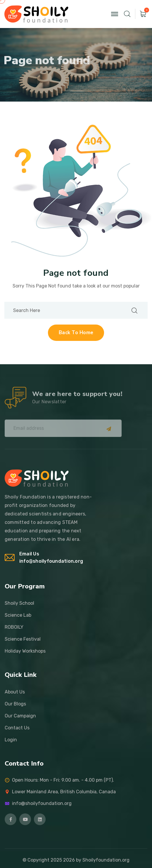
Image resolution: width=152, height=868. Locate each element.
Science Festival (23, 639)
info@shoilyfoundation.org (51, 561)
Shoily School (19, 603)
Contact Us (17, 728)
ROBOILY (14, 627)
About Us (15, 692)
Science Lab (18, 615)
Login (11, 740)
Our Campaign (20, 716)
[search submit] (134, 310)
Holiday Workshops (25, 651)
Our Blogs (15, 704)
